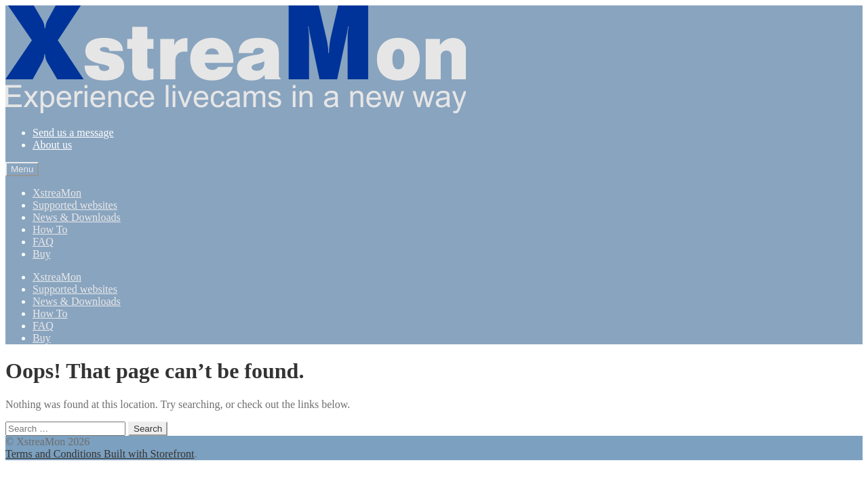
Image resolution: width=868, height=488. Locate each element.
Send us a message (73, 133)
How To (50, 229)
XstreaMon (57, 193)
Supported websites (75, 205)
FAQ (43, 242)
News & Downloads (77, 217)
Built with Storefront (149, 454)
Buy (42, 254)
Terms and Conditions (55, 454)
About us (52, 145)
